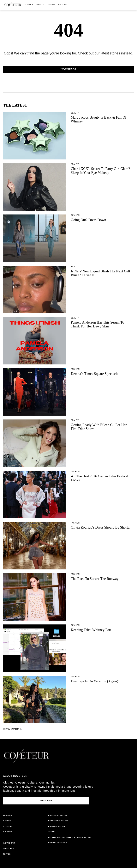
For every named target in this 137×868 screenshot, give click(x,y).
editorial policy (58, 815)
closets (51, 5)
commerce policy (58, 821)
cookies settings (58, 843)
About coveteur (15, 776)
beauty (40, 5)
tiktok (7, 854)
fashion (30, 5)
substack (9, 848)
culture (62, 5)
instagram (9, 843)
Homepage (68, 69)
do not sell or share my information (70, 837)
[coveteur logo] (13, 5)
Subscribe (46, 800)
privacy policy (57, 826)
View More (13, 729)
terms (52, 832)
